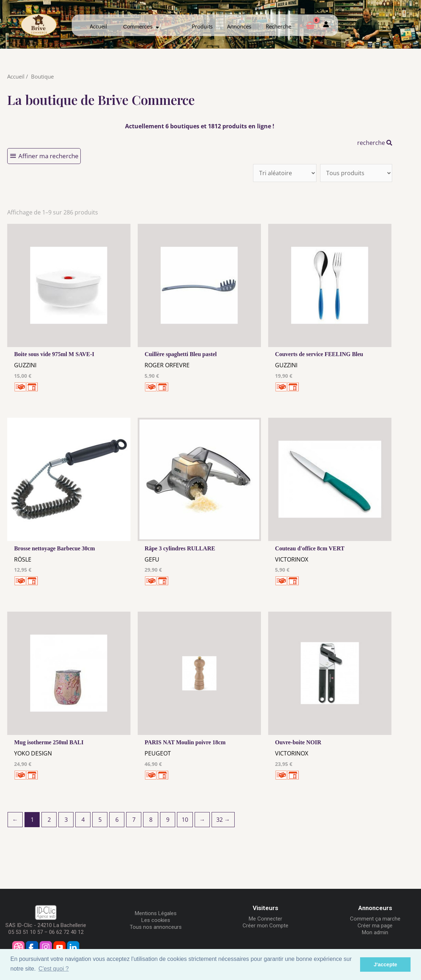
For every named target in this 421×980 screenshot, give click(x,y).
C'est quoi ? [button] (54, 969)
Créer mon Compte (265, 926)
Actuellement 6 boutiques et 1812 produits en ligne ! (200, 126)
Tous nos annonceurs (156, 927)
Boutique (42, 76)
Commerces (141, 26)
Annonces (239, 26)
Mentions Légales (156, 913)
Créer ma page (375, 926)
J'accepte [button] (385, 965)
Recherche (278, 26)
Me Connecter (265, 919)
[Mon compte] (326, 25)
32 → (223, 820)
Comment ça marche (375, 919)
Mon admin (375, 932)
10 (185, 820)
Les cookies (156, 920)
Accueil (98, 26)
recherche (375, 143)
